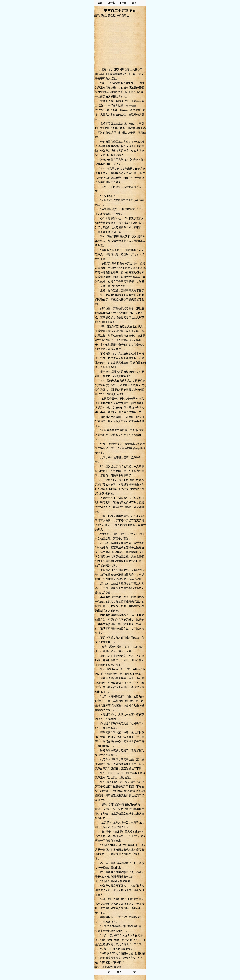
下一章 (123, 3)
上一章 (111, 3)
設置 (100, 3)
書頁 (134, 3)
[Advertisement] (120, 42)
